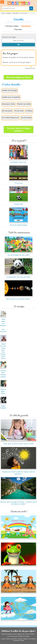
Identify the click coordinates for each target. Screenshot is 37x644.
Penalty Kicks (19, 203)
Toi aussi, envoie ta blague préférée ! (18, 129)
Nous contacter (18, 639)
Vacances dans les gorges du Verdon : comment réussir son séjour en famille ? (18, 502)
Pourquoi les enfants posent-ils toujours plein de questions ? (18, 472)
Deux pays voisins (9, 104)
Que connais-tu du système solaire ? (19, 298)
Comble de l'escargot (10, 90)
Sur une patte (7, 111)
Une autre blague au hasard (19, 77)
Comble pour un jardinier (11, 97)
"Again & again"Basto (4, 390)
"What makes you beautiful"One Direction (4, 324)
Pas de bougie (26, 118)
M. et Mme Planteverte (11, 118)
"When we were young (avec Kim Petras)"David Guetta (4, 350)
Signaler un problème (30, 639)
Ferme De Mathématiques (19, 224)
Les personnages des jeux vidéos (19, 254)
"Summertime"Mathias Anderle (4, 373)
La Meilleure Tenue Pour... (19, 161)
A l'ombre (29, 111)
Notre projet (10, 639)
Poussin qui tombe (24, 104)
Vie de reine (19, 111)
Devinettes (16, 13)
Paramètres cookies (19, 640)
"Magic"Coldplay (4, 406)
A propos (3, 639)
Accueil (3, 13)
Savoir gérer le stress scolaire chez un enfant (18, 443)
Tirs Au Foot (19, 182)
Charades (18, 29)
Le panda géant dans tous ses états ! (19, 276)
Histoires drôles (12, 26)
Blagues (9, 13)
